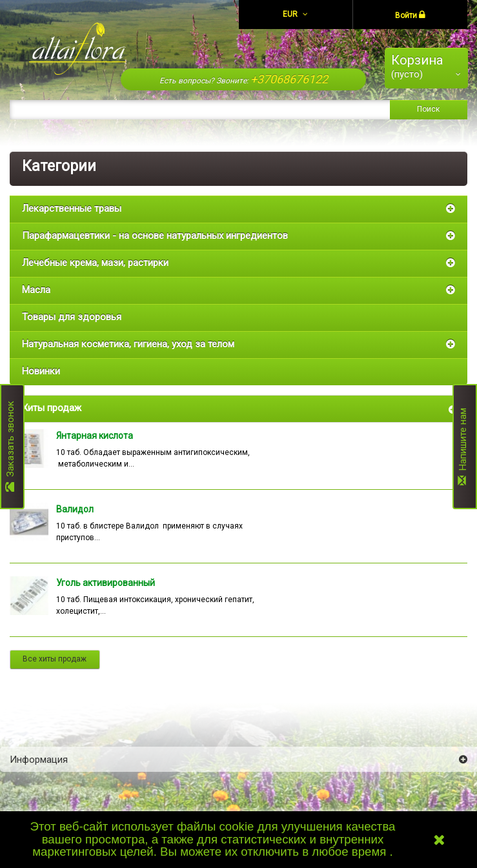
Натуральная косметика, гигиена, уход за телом (128, 344)
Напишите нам (463, 447)
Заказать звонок (10, 446)
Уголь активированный (106, 583)
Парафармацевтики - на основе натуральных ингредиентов (155, 236)
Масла (36, 290)
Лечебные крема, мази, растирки (95, 263)
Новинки (41, 371)
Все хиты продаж (55, 659)
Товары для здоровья (72, 317)
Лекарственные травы (72, 208)
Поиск (428, 109)
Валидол (75, 509)
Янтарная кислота (95, 436)
